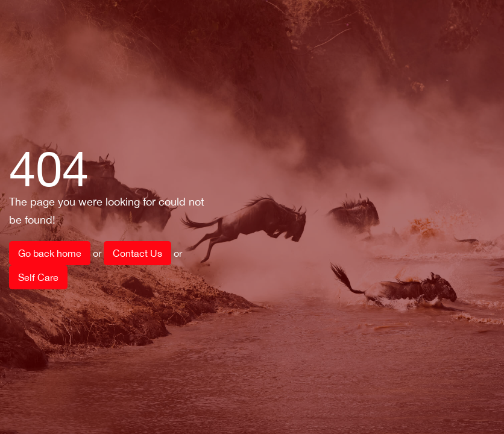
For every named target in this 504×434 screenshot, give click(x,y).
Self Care (38, 277)
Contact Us (137, 253)
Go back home (50, 253)
